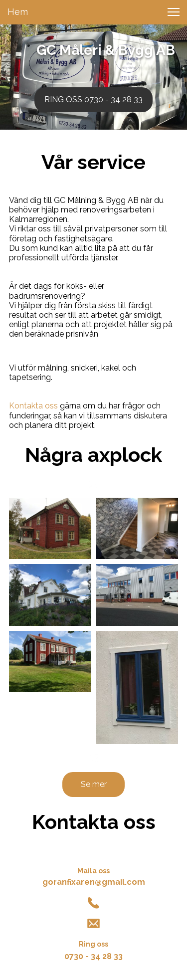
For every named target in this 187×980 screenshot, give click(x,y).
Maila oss (93, 871)
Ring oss (93, 944)
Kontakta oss (33, 406)
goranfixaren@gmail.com (94, 882)
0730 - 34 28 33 (93, 956)
